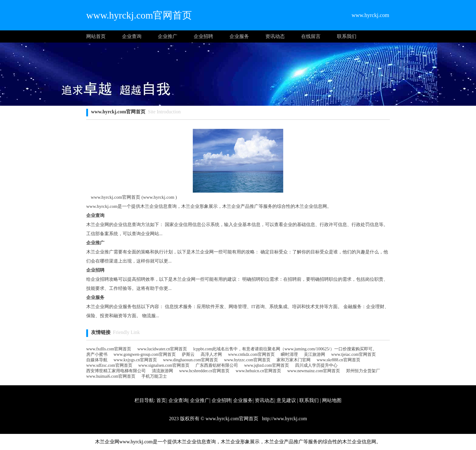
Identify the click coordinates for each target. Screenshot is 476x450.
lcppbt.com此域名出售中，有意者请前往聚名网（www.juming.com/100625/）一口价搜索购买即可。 (285, 349)
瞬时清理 (289, 354)
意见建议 (286, 400)
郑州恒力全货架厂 (363, 371)
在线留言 (311, 36)
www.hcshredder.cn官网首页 (204, 371)
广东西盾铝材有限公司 (217, 365)
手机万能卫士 (154, 376)
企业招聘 (203, 36)
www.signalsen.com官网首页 (164, 365)
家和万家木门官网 (294, 360)
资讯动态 (275, 36)
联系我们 (347, 36)
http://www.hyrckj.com (284, 419)
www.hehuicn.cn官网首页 (258, 371)
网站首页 (96, 36)
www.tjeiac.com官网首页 (354, 354)
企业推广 (168, 36)
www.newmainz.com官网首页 (314, 371)
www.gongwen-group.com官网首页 (145, 354)
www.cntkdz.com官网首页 (251, 354)
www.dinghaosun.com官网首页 (190, 360)
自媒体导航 (97, 360)
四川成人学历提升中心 (316, 365)
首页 (161, 400)
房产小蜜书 (97, 354)
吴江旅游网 (314, 354)
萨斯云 (188, 354)
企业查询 (132, 36)
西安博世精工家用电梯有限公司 (116, 371)
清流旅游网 (162, 371)
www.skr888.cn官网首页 (338, 360)
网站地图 (332, 400)
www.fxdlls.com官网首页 (109, 349)
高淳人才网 (211, 354)
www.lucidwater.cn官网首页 (162, 349)
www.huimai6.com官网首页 (111, 376)
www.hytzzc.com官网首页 (247, 360)
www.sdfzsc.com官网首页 (109, 365)
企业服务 (239, 36)
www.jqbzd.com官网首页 (267, 365)
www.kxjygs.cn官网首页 (135, 360)
